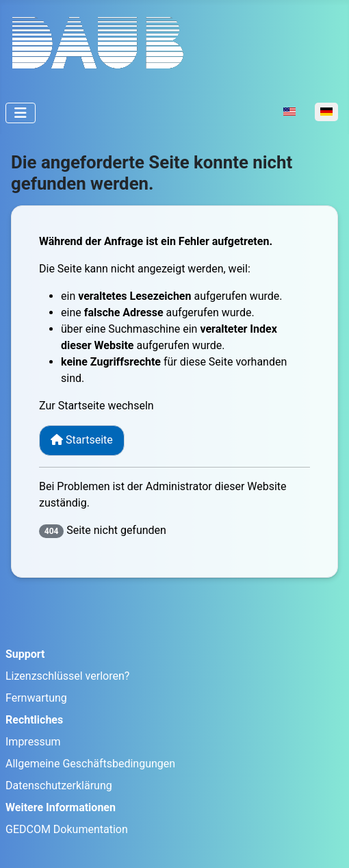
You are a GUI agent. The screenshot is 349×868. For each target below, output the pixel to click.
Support (25, 654)
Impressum (33, 742)
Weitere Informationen (61, 807)
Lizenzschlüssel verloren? (67, 676)
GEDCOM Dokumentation (67, 829)
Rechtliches (34, 720)
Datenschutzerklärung (59, 786)
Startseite (82, 440)
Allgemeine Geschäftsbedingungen (90, 764)
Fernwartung (36, 698)
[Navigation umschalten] (21, 113)
